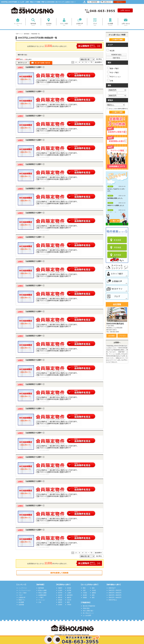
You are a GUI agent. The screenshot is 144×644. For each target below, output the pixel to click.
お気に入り (106, 2)
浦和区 (94, 593)
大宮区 (85, 593)
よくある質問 (87, 615)
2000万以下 (112, 588)
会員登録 (21, 605)
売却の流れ (86, 608)
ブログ (21, 595)
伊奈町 (60, 600)
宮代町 (69, 588)
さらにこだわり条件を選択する (117, 109)
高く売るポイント (88, 613)
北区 (84, 590)
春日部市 (70, 595)
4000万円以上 (113, 600)
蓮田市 (60, 602)
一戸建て (41, 598)
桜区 (93, 588)
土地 (110, 80)
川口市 (69, 600)
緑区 (93, 595)
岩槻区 (85, 598)
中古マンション (114, 76)
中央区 (94, 590)
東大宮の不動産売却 (89, 606)
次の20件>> (98, 62)
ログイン (120, 2)
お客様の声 (22, 598)
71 (91, 62)
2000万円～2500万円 (115, 590)
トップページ (23, 588)
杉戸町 (69, 590)
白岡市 (60, 605)
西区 (84, 588)
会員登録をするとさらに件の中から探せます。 (65, 46)
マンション (42, 600)
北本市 (60, 595)
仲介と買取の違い (88, 611)
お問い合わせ (125, 10)
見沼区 (85, 595)
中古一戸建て (113, 72)
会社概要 (111, 336)
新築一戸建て (113, 68)
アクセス (123, 336)
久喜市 (60, 590)
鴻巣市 (60, 588)
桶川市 (60, 598)
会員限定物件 (42, 595)
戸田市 (69, 605)
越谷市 (69, 598)
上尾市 (69, 593)
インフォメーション (25, 590)
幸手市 (60, 593)
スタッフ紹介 (23, 593)
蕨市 (69, 602)
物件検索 (41, 588)
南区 (93, 598)
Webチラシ (22, 600)
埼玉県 (111, 51)
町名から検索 (42, 590)
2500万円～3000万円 (115, 593)
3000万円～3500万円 (115, 595)
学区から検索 (42, 593)
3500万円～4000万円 (115, 598)
